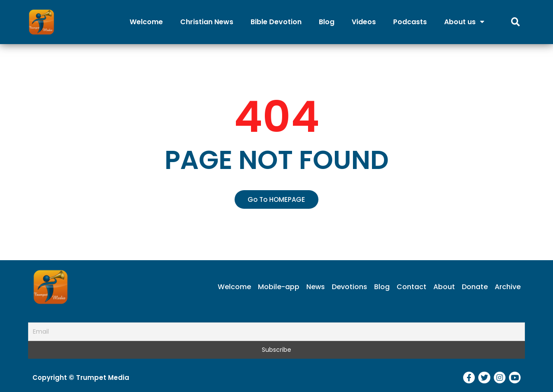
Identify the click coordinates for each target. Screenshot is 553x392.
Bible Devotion (276, 22)
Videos (364, 22)
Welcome (146, 22)
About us (464, 22)
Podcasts (410, 22)
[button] (276, 199)
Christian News (207, 22)
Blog (327, 22)
